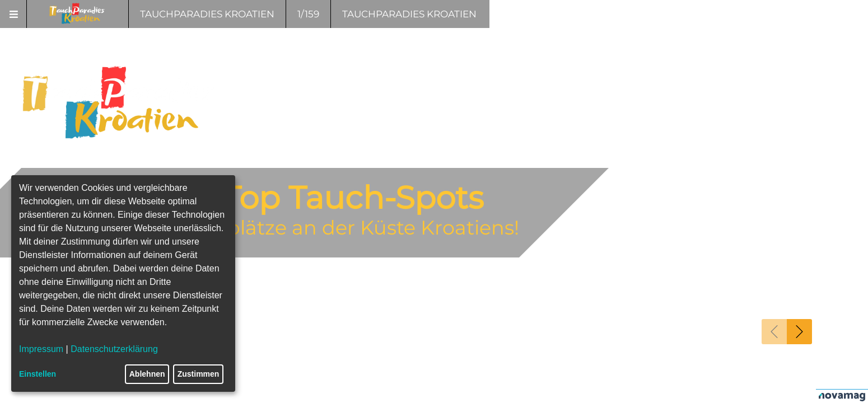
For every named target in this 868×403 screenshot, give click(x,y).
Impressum (41, 349)
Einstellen (38, 374)
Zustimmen (199, 374)
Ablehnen (147, 374)
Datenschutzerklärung (114, 349)
